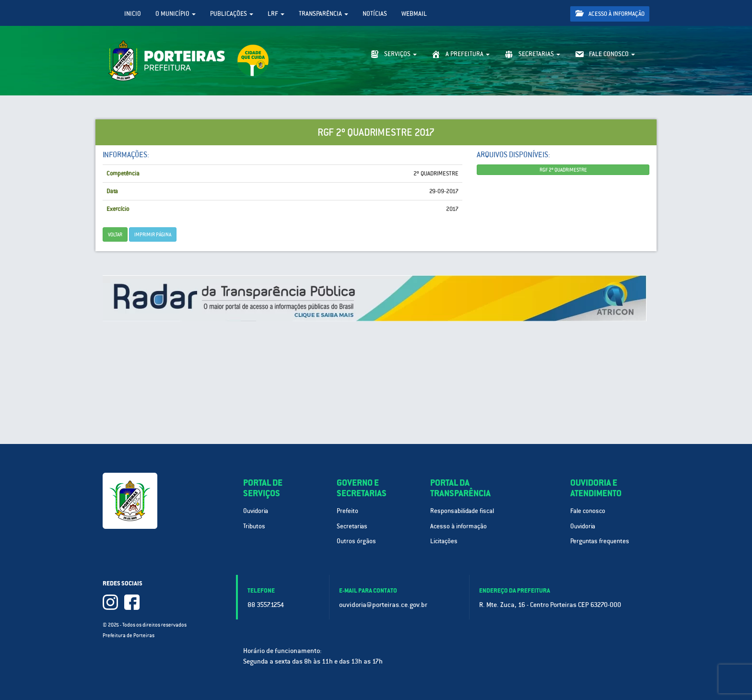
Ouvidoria (256, 511)
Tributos (254, 526)
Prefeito (347, 511)
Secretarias (352, 526)
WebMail (414, 14)
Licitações (444, 541)
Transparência (323, 14)
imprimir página (153, 234)
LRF (276, 14)
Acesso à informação (610, 14)
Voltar (115, 234)
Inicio (133, 14)
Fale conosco (588, 511)
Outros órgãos (356, 541)
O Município (176, 14)
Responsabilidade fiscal (462, 511)
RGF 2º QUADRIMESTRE (563, 170)
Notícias (375, 14)
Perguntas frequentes (600, 541)
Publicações (232, 14)
